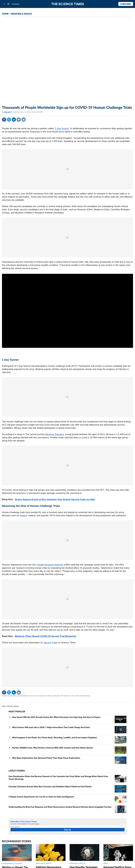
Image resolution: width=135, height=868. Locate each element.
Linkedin (14, 120)
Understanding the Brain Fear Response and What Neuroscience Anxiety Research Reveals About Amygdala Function (60, 807)
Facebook (4, 120)
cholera (23, 515)
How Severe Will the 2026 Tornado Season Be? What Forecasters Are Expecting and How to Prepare (56, 717)
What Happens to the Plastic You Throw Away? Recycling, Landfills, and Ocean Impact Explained (54, 737)
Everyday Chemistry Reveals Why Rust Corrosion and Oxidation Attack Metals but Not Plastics (50, 786)
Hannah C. (9, 112)
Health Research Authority (50, 565)
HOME (5, 14)
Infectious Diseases (54, 434)
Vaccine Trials (50, 643)
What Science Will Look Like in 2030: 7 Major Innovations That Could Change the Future (51, 727)
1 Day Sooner (62, 128)
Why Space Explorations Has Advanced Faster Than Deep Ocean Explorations (46, 758)
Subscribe (126, 4)
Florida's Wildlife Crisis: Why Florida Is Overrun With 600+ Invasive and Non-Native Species (53, 748)
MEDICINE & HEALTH (21, 14)
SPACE (106, 863)
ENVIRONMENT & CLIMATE (12, 863)
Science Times (85, 696)
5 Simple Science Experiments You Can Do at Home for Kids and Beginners (41, 797)
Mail (24, 120)
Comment (19, 120)
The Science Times (68, 4)
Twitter (9, 120)
